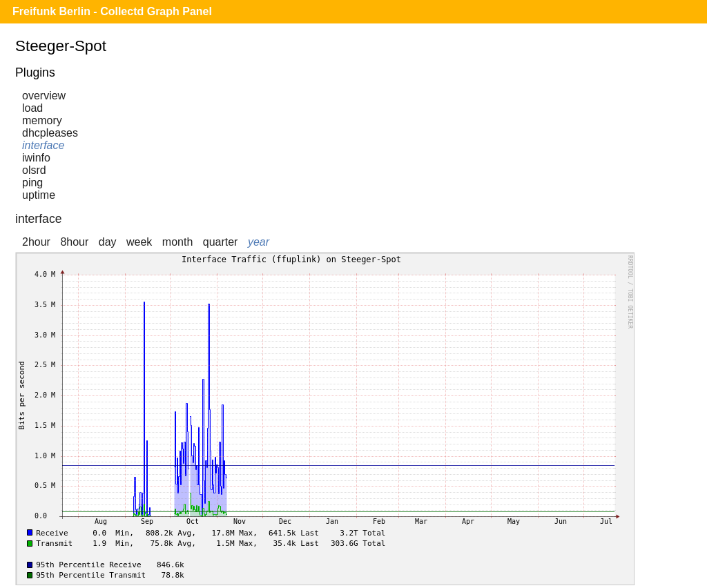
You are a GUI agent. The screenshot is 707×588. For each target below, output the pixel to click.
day (108, 242)
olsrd (34, 170)
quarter (221, 242)
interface (43, 145)
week (139, 242)
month (177, 242)
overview (44, 96)
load (32, 108)
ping (32, 183)
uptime (39, 195)
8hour (74, 242)
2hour (36, 242)
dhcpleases (50, 133)
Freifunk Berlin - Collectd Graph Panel (112, 11)
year (259, 242)
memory (42, 120)
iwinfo (36, 158)
